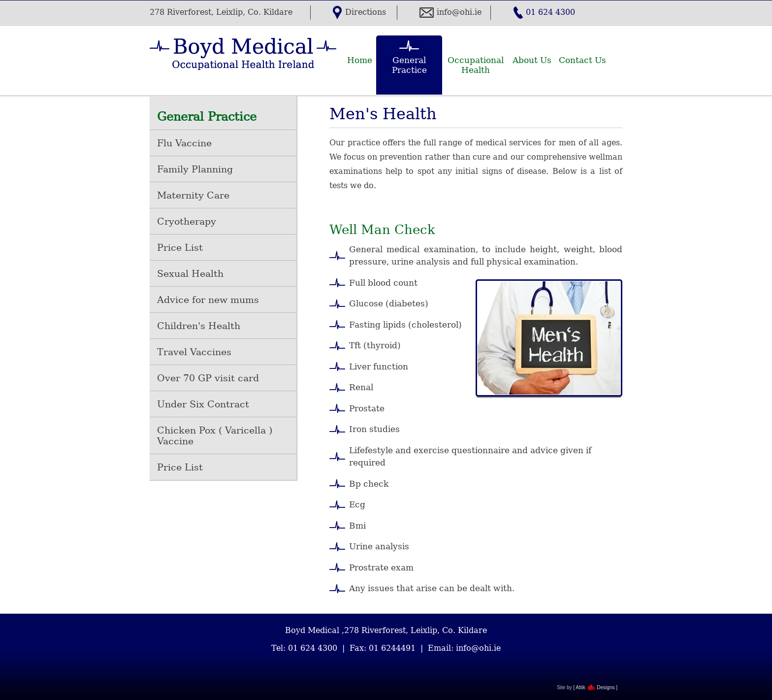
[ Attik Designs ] (595, 687)
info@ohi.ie (459, 12)
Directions (366, 12)
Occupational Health (476, 65)
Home (360, 60)
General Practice (409, 65)
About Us (532, 60)
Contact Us (582, 60)
